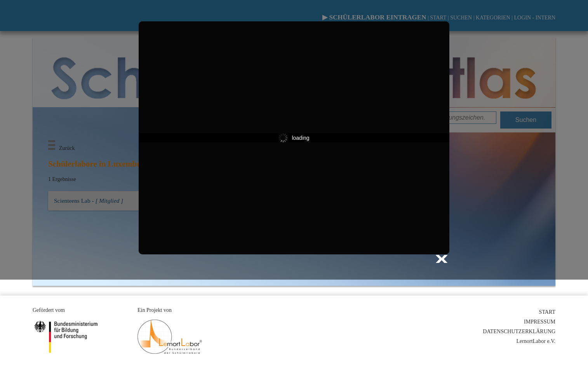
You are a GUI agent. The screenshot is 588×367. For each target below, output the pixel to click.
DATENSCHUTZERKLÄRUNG (519, 331)
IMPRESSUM (540, 322)
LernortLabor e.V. (536, 341)
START (547, 312)
